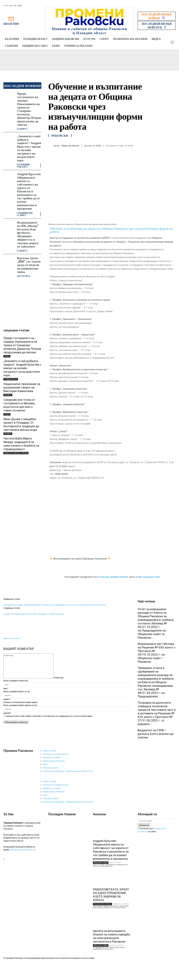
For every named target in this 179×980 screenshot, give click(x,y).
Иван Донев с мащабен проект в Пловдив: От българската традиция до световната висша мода (21, 424)
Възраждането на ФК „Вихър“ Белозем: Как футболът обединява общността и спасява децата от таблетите (28, 234)
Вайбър (115, 577)
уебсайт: (7, 713)
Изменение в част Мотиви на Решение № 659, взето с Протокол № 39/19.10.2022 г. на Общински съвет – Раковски (156, 653)
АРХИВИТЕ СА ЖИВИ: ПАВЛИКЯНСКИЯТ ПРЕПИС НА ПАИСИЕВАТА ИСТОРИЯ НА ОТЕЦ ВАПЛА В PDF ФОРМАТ (55, 605)
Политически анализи (102, 904)
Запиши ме (144, 825)
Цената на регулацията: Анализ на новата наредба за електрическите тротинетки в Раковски (111, 936)
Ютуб (125, 577)
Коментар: (59, 678)
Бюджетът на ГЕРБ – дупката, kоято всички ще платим (156, 734)
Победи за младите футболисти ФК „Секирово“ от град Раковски (34, 614)
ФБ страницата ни (148, 577)
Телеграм (104, 577)
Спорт (22, 129)
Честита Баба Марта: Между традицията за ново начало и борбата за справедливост (21, 444)
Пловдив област (24, 166)
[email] (157, 821)
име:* (6, 688)
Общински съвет (25, 214)
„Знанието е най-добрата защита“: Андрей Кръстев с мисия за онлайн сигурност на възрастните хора (29, 148)
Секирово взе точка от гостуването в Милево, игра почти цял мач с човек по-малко (19, 405)
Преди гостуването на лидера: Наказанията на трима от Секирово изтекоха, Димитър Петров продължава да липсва (29, 109)
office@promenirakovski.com (23, 850)
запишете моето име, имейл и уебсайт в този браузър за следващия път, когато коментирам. (49, 716)
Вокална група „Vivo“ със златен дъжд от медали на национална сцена (29, 265)
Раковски (8, 395)
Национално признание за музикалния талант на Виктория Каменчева (22, 388)
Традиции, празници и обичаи (16, 453)
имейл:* (7, 699)
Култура (23, 276)
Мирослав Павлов (70, 146)
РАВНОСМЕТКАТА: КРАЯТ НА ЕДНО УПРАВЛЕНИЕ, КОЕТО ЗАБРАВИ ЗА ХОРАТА (111, 895)
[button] (172, 42)
